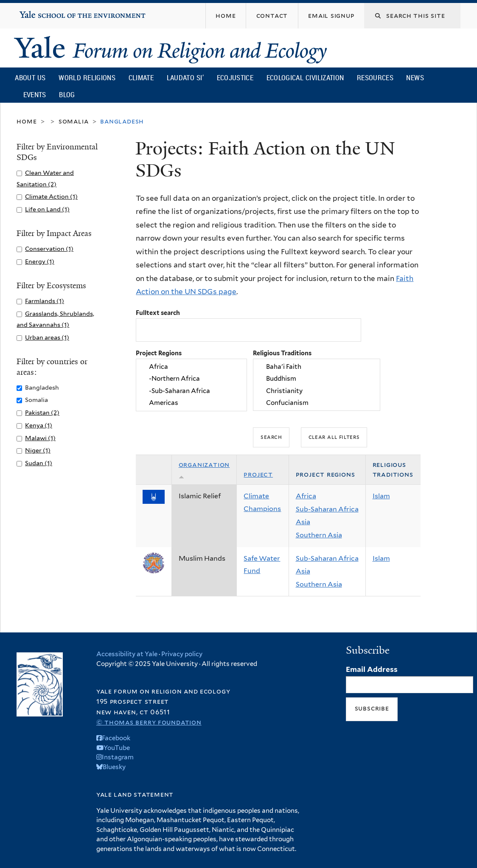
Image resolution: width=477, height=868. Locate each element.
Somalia (74, 121)
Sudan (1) (39, 463)
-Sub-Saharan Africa (191, 391)
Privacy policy (182, 654)
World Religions (87, 77)
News (415, 77)
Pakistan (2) (42, 412)
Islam (381, 496)
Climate (141, 77)
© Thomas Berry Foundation (149, 722)
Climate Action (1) (51, 196)
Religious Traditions (282, 353)
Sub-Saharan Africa (327, 509)
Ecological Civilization (305, 77)
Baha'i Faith (317, 367)
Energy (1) (40, 261)
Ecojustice (235, 77)
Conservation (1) (49, 249)
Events (35, 94)
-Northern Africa (191, 379)
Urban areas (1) (47, 337)
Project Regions (159, 353)
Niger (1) (38, 450)
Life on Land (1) (47, 209)
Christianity (317, 391)
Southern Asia (319, 535)
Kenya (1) (39, 425)
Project (258, 474)
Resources (375, 77)
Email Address (372, 669)
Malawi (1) (40, 438)
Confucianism (317, 403)
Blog (67, 94)
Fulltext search (158, 313)
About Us (30, 77)
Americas (191, 403)
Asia (303, 522)
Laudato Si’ (185, 77)
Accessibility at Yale (127, 654)
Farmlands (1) (45, 301)
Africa (191, 367)
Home (27, 121)
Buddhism (317, 379)
